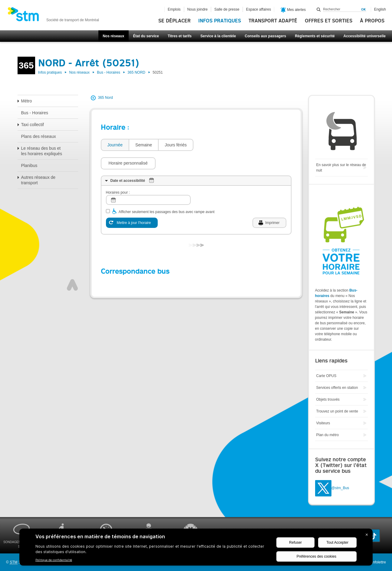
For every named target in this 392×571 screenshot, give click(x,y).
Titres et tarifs (180, 36)
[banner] (53, 16)
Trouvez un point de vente (337, 411)
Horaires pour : (118, 174)
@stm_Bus (340, 488)
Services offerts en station (337, 388)
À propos (372, 21)
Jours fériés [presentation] (176, 145)
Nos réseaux (113, 36)
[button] (224, 145)
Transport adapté (273, 21)
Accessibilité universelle (365, 36)
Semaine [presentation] (144, 145)
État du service (146, 36)
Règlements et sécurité (315, 36)
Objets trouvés (328, 399)
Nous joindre (198, 9)
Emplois (174, 9)
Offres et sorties (329, 21)
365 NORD (136, 72)
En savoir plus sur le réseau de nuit (341, 168)
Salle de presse (227, 9)
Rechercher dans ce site (319, 9)
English (380, 9)
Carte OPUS (326, 376)
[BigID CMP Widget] (196, 549)
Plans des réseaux (39, 136)
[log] (148, 182)
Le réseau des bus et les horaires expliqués (42, 151)
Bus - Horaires (109, 72)
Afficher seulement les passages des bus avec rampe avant (167, 194)
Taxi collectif (33, 125)
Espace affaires (259, 9)
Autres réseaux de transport (38, 180)
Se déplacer (175, 21)
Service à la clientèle (218, 36)
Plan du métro (328, 435)
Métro (27, 101)
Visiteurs (323, 423)
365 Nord (105, 98)
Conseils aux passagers (265, 36)
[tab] (115, 145)
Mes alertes (293, 10)
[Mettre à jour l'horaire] (132, 205)
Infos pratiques (220, 21)
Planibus (29, 165)
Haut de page (72, 267)
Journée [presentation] (115, 145)
